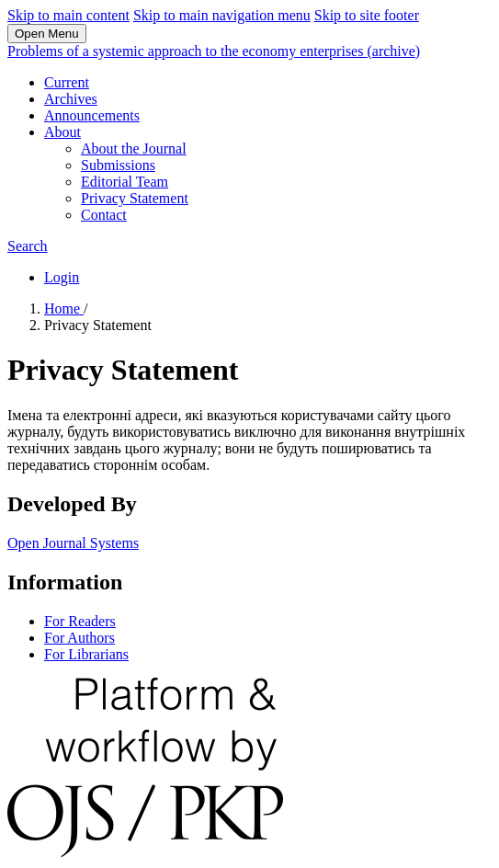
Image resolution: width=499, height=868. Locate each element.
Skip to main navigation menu (222, 15)
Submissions (118, 165)
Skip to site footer (367, 15)
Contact (104, 215)
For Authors (79, 638)
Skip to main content (68, 15)
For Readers (80, 621)
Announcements (92, 115)
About (62, 132)
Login (62, 277)
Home (64, 308)
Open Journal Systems (73, 543)
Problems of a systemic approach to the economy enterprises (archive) (214, 51)
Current (67, 82)
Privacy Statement (135, 198)
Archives (71, 99)
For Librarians (86, 654)
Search (28, 246)
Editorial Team (125, 182)
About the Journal (134, 148)
